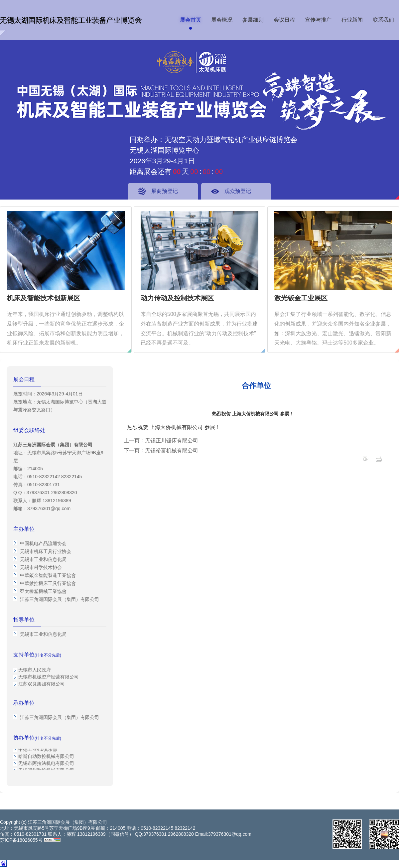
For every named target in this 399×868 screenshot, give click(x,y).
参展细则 (253, 20)
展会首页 (191, 20)
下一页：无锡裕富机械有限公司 (161, 450)
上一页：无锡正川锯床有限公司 (161, 440)
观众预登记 (238, 191)
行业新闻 (352, 20)
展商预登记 (165, 191)
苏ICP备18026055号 (21, 840)
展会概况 (222, 20)
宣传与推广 (318, 20)
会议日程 (284, 20)
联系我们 (383, 20)
